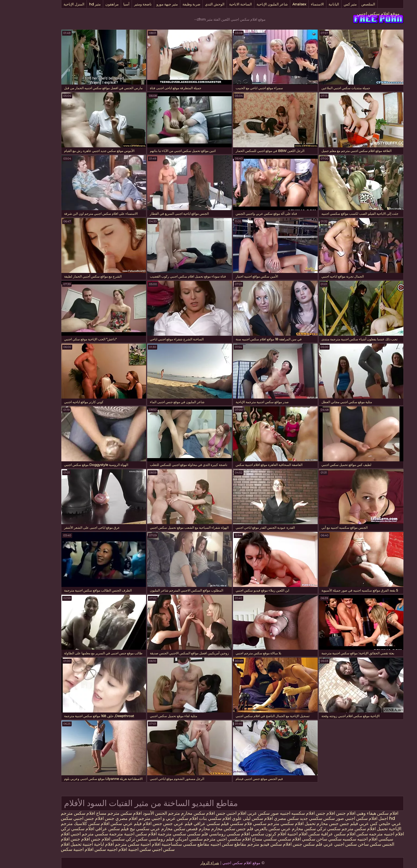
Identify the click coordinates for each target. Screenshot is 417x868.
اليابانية (310, 4)
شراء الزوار (186, 863)
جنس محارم (303, 824)
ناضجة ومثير (119, 4)
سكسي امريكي (164, 839)
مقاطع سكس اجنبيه (204, 844)
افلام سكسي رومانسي (206, 834)
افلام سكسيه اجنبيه (273, 813)
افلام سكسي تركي (54, 829)
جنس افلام (129, 824)
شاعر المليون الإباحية (248, 4)
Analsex (275, 4)
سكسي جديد (287, 818)
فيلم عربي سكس (102, 824)
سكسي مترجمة (148, 834)
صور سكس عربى (239, 813)
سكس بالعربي (243, 829)
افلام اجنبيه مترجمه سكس (356, 834)
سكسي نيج (115, 829)
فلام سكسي (217, 824)
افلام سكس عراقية (314, 834)
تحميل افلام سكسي (274, 824)
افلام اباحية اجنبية (74, 844)
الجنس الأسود (131, 813)
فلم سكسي (174, 834)
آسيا (102, 4)
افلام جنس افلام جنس (312, 813)
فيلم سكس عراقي (88, 829)
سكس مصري (262, 818)
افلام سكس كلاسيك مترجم (61, 824)
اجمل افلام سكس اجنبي (343, 818)
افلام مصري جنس (97, 818)
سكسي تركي (305, 829)
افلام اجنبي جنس (207, 813)
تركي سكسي (99, 839)
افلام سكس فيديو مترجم (245, 844)
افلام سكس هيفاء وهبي (353, 813)
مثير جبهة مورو (143, 4)
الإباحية (371, 829)
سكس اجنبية (116, 849)
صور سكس (309, 818)
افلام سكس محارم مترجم (168, 813)
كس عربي (344, 824)
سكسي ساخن (305, 839)
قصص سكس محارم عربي (150, 829)
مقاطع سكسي (172, 844)
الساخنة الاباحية (217, 4)
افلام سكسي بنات (191, 818)
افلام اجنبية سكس (53, 849)
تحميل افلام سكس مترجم (340, 829)
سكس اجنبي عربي (316, 844)
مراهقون (88, 4)
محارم (181, 829)
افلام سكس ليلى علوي (228, 818)
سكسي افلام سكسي (273, 839)
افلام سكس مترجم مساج (95, 813)
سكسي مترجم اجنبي (65, 834)
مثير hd (71, 4)
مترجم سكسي (242, 824)
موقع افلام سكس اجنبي (354, 14)
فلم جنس (220, 829)
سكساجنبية (148, 844)
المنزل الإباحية (50, 4)
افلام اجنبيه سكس (87, 849)
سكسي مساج (240, 839)
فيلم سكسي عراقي (187, 824)
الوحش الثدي (191, 4)
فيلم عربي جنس (153, 824)
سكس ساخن (346, 844)
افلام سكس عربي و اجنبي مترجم (144, 818)
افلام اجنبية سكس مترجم (113, 844)
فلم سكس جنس (284, 844)
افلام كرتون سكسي (245, 834)
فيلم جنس (325, 824)
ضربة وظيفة (168, 4)
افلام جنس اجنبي (64, 818)
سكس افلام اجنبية (280, 834)
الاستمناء (293, 4)
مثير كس (326, 4)
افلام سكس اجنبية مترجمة (109, 834)
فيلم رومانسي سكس (131, 839)
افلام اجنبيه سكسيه (336, 839)
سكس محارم (199, 829)
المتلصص (344, 4)
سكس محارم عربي (274, 829)
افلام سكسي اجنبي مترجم (203, 839)
